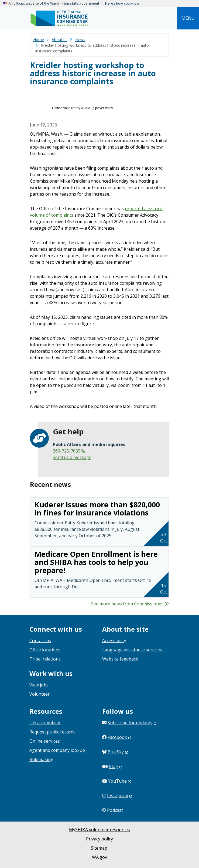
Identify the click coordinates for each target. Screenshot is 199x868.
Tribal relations (45, 659)
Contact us (40, 641)
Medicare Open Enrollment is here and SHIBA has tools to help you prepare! (96, 562)
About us (60, 40)
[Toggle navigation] (188, 18)
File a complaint (45, 723)
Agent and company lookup (57, 750)
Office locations (45, 650)
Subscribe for (132, 723)
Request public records (52, 732)
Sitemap (99, 848)
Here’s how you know (123, 3)
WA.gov (100, 857)
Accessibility (114, 641)
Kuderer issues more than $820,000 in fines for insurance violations (97, 509)
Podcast (115, 810)
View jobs (39, 685)
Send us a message (72, 457)
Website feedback (120, 659)
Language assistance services (132, 650)
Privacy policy (100, 839)
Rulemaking (41, 759)
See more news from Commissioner (127, 604)
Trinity (83, 108)
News (80, 40)
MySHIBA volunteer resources (100, 830)
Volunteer (40, 694)
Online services (45, 741)
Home (39, 40)
